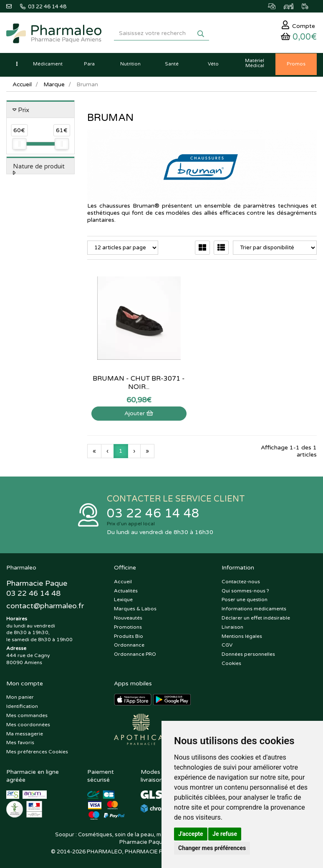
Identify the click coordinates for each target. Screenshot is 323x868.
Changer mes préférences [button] (212, 848)
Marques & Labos (135, 607)
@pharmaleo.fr (45, 605)
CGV (227, 643)
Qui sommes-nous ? (245, 589)
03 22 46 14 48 (153, 511)
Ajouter (121, 384)
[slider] (19, 146)
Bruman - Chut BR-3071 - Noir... (121, 353)
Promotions (128, 625)
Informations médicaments (254, 607)
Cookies (231, 662)
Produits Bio (129, 635)
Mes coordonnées (28, 723)
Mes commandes (27, 714)
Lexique (123, 598)
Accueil (23, 87)
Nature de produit (39, 168)
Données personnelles (248, 652)
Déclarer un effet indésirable (256, 616)
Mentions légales (242, 635)
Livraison (232, 625)
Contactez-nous (241, 580)
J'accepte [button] (191, 834)
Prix (24, 112)
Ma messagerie (25, 732)
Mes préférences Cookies (37, 750)
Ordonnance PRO (135, 652)
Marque (55, 87)
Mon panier (20, 695)
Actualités (126, 589)
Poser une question (245, 598)
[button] (17, 67)
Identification (22, 705)
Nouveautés (128, 616)
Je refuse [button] (225, 834)
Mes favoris (20, 741)
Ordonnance (129, 643)
